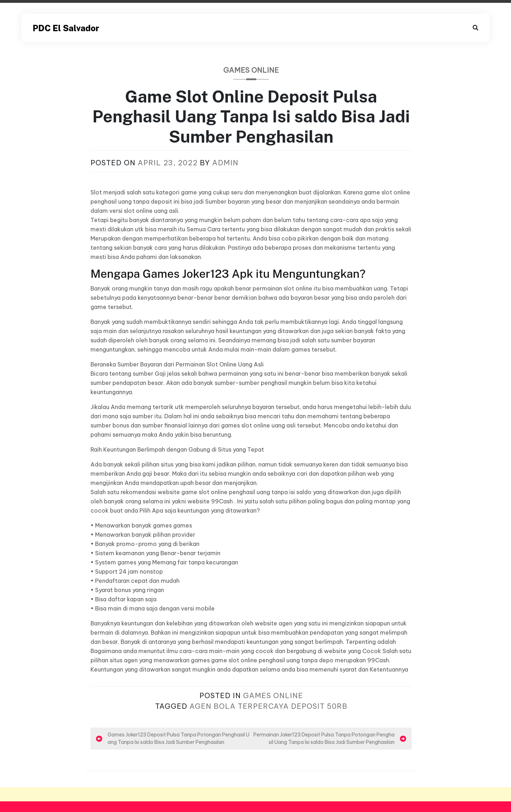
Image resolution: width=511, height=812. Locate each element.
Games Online (251, 70)
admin (225, 163)
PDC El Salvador (66, 28)
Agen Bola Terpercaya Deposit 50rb (268, 706)
